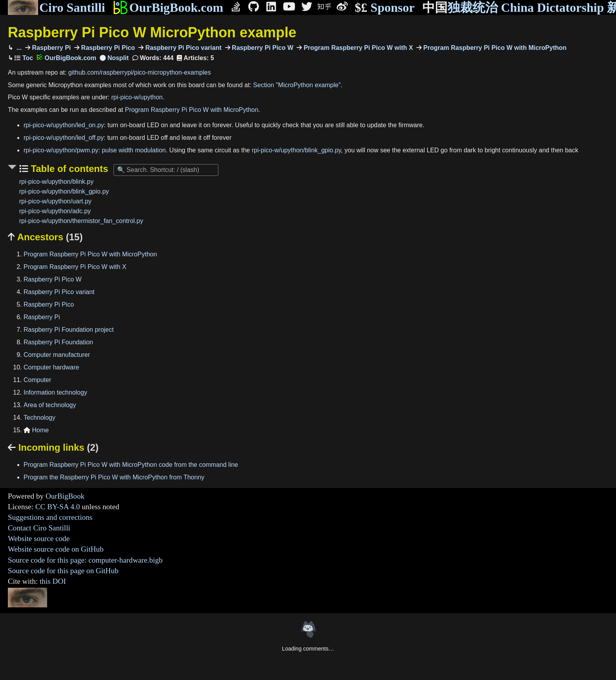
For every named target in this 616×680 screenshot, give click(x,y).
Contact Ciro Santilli (39, 528)
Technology (39, 418)
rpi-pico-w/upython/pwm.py (61, 150)
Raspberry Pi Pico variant (182, 48)
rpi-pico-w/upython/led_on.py (64, 125)
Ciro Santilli (56, 7)
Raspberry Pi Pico (107, 48)
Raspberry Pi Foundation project (69, 330)
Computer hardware (51, 367)
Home (36, 430)
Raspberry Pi (50, 48)
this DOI (53, 581)
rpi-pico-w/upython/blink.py (56, 182)
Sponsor (385, 8)
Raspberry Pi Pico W (262, 48)
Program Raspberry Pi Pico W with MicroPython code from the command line (131, 465)
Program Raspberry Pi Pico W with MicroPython (494, 48)
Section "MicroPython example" (297, 85)
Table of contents (68, 169)
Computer (37, 380)
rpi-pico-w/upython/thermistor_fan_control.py (81, 221)
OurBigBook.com (168, 7)
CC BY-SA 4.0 (58, 507)
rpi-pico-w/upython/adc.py (55, 211)
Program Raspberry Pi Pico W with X (357, 48)
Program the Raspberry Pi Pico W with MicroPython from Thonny (114, 477)
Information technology (55, 392)
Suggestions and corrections (50, 517)
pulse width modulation (134, 150)
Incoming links (53, 447)
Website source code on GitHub (56, 549)
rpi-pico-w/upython (137, 97)
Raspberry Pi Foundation (58, 342)
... (18, 48)
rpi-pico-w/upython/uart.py (55, 201)
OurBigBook (65, 496)
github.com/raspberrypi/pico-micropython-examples (140, 72)
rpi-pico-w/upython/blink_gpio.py (296, 150)
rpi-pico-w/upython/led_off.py (64, 138)
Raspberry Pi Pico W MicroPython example (152, 32)
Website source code (39, 538)
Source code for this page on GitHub (63, 571)
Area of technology (50, 405)
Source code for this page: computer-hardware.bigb (85, 560)
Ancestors (45, 237)
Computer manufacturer (57, 355)
